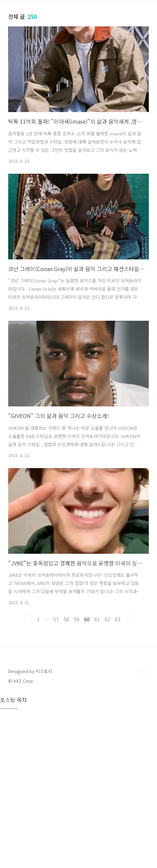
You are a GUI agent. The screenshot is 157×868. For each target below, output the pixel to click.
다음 (129, 619)
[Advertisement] (78, 716)
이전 (28, 619)
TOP (143, 831)
